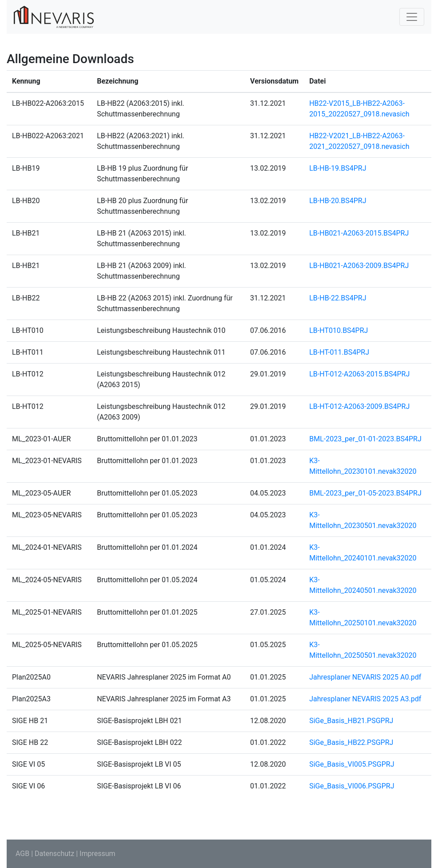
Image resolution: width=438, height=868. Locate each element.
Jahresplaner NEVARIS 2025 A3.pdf (365, 699)
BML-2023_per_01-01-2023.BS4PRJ (365, 439)
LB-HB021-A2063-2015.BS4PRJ (359, 233)
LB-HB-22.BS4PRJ (338, 298)
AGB (22, 854)
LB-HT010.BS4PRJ (338, 330)
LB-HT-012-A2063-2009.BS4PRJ (359, 406)
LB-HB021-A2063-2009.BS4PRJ (359, 266)
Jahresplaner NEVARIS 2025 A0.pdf (365, 677)
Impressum (98, 854)
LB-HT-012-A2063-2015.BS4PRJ (359, 374)
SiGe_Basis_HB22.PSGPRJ (351, 742)
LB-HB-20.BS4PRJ (338, 201)
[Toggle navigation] (412, 17)
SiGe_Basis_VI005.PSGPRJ (352, 764)
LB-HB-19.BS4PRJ (338, 168)
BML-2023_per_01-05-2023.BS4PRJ (365, 493)
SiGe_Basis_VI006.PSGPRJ (352, 786)
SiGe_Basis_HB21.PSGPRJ (351, 721)
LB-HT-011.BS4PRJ (339, 352)
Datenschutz (54, 854)
